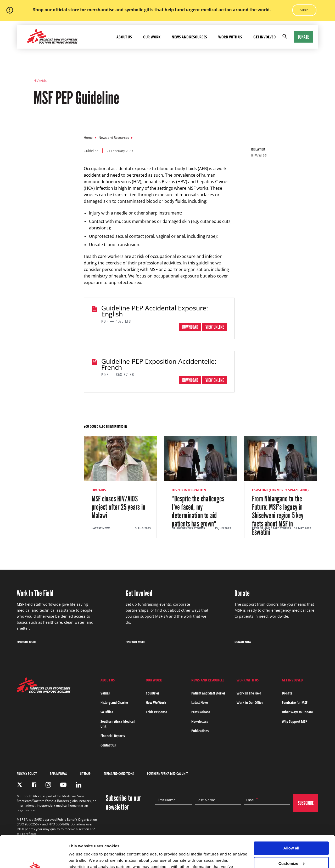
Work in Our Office (250, 702)
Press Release (201, 712)
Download (190, 327)
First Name (166, 800)
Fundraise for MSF (295, 702)
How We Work (156, 702)
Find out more (27, 642)
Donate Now (243, 642)
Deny (291, 849)
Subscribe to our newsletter (123, 803)
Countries (152, 693)
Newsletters (200, 721)
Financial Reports (113, 736)
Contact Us (108, 745)
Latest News (200, 702)
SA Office (107, 712)
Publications (200, 731)
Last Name (206, 800)
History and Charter (114, 702)
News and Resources (114, 138)
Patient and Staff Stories (208, 693)
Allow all (291, 818)
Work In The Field (249, 693)
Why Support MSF (294, 721)
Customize (292, 834)
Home (88, 138)
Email (251, 800)
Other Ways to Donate (297, 712)
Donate (303, 37)
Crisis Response (156, 712)
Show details (81, 858)
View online (215, 327)
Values (105, 693)
